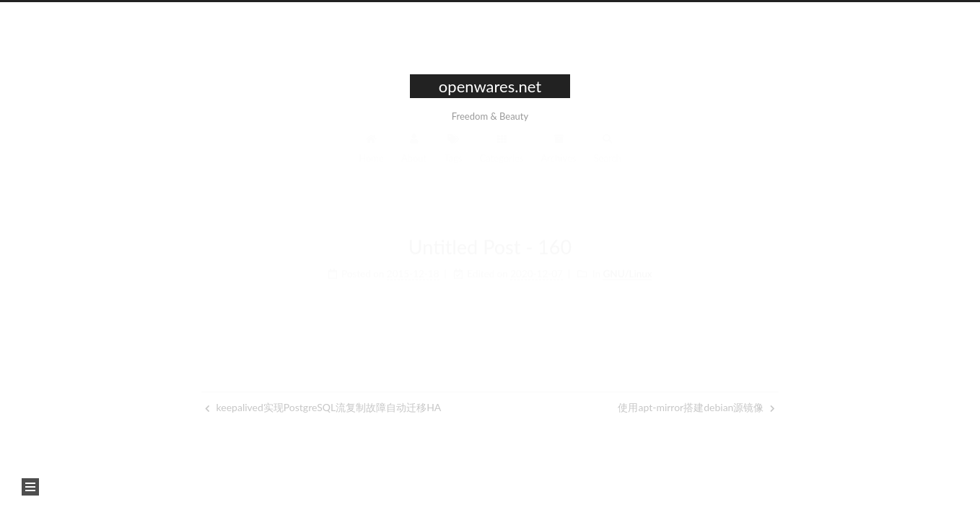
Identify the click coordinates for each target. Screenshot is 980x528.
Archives (559, 152)
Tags (453, 152)
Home (371, 152)
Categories (502, 152)
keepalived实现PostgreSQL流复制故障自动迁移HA (323, 407)
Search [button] (608, 152)
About (414, 152)
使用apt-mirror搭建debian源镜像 (696, 407)
